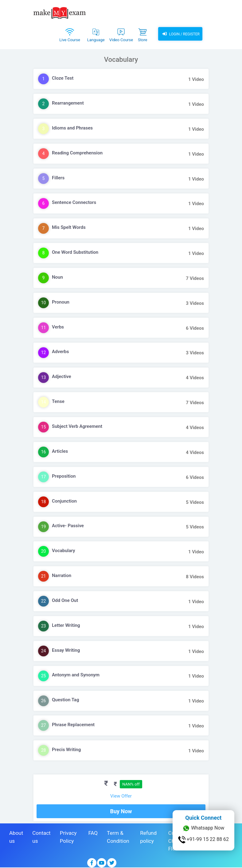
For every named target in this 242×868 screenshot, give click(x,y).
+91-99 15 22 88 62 (203, 840)
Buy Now (121, 811)
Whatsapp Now (203, 828)
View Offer (121, 796)
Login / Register (180, 34)
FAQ (93, 833)
